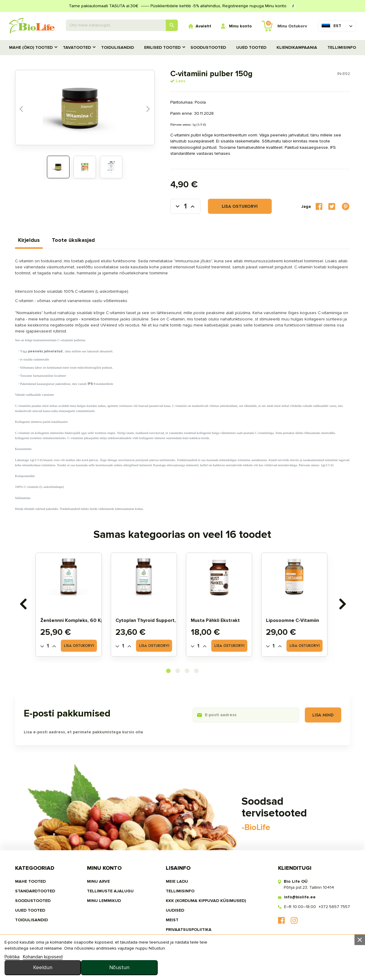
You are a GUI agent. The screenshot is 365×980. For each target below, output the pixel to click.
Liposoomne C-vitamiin (294, 622)
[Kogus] (177, 207)
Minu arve (99, 884)
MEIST (172, 923)
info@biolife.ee (299, 900)
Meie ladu (177, 884)
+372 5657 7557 (334, 909)
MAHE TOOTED (31, 884)
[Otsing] (122, 25)
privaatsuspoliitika (189, 932)
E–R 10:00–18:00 (299, 909)
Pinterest (345, 207)
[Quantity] (49, 647)
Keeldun (253, 962)
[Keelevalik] (331, 26)
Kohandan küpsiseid (43, 972)
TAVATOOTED (77, 47)
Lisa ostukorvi (231, 207)
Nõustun (326, 962)
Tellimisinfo (342, 47)
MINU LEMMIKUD (104, 903)
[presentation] (23, 605)
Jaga (318, 207)
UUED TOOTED (251, 47)
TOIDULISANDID (118, 47)
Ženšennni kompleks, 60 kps (74, 622)
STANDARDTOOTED (36, 894)
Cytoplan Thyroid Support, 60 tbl (155, 622)
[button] (169, 672)
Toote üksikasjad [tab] (74, 241)
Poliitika (12, 972)
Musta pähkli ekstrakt (217, 622)
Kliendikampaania (297, 47)
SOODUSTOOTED (208, 47)
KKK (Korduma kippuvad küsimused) (206, 903)
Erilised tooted (162, 47)
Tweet (331, 207)
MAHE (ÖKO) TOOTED (31, 47)
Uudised (175, 913)
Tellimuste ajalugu (111, 894)
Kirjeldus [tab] (29, 241)
